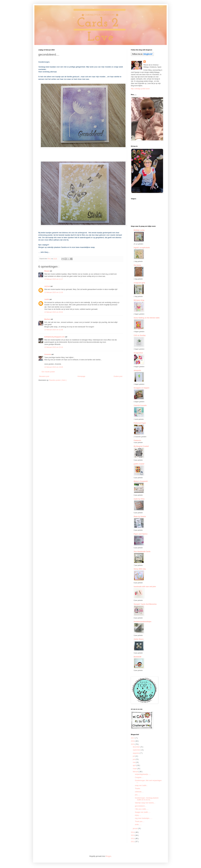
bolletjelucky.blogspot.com (55, 337)
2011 (133, 842)
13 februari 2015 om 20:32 (54, 312)
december (137, 747)
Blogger (109, 856)
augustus (136, 753)
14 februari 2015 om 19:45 (54, 367)
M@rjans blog (139, 300)
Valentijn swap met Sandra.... (145, 803)
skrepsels (137, 370)
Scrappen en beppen (141, 388)
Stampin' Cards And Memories (145, 604)
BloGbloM (137, 657)
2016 (133, 741)
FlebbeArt (137, 440)
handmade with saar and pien (145, 587)
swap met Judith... (141, 786)
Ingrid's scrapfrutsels (142, 248)
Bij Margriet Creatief (141, 446)
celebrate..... (139, 792)
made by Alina (139, 499)
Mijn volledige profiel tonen (140, 89)
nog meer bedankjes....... (144, 818)
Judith (47, 299)
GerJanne (137, 265)
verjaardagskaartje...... (143, 774)
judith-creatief (139, 464)
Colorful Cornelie (140, 405)
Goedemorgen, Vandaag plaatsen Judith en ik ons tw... (147, 799)
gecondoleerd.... (141, 806)
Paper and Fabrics (141, 534)
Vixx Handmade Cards (142, 552)
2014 (133, 832)
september (137, 750)
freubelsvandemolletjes (142, 622)
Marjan (47, 271)
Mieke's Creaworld (141, 481)
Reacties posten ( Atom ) (58, 380)
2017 (133, 738)
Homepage (81, 376)
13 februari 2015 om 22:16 (54, 347)
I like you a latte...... (142, 809)
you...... (137, 795)
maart (135, 769)
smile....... (138, 825)
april (134, 765)
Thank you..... (140, 821)
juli (134, 756)
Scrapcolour (138, 353)
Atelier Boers (139, 639)
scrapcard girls (139, 283)
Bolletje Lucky (139, 230)
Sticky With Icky (140, 569)
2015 (133, 744)
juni (134, 759)
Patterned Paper (140, 423)
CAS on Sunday (140, 335)
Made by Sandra (140, 516)
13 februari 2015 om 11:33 (54, 292)
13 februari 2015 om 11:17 (54, 279)
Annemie (48, 354)
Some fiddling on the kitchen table (147, 318)
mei (134, 762)
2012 (133, 839)
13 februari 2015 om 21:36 (54, 330)
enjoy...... (138, 815)
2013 (133, 835)
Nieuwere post (44, 376)
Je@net (47, 286)
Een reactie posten (48, 372)
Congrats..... (139, 777)
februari (136, 772)
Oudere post (118, 376)
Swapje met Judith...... (143, 812)
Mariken (48, 319)
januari (135, 828)
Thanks (137, 789)
